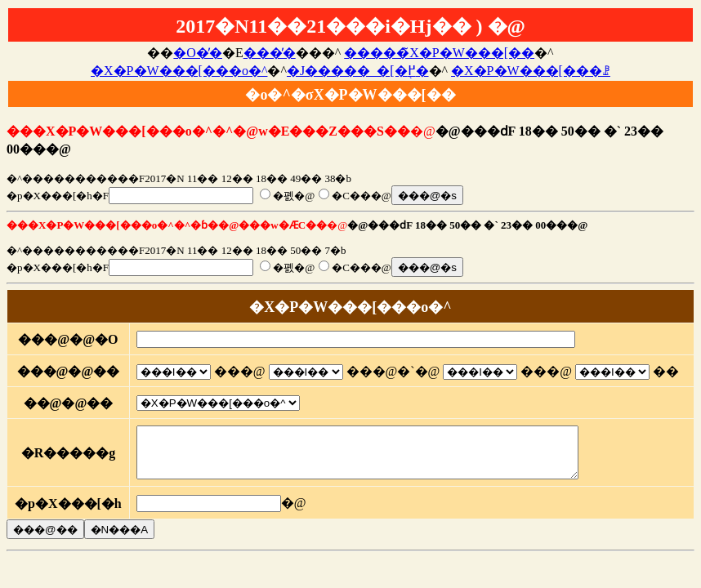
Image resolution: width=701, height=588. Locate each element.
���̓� (270, 53)
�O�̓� (198, 53)
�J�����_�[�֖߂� (358, 71)
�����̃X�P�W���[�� (439, 53)
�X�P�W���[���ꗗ (531, 71)
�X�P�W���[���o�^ (179, 71)
